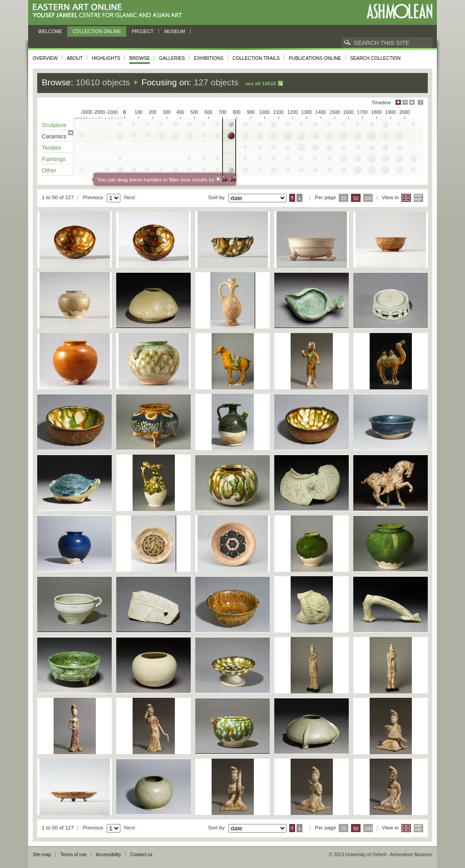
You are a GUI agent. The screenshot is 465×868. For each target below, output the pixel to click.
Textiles (52, 148)
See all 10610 (260, 83)
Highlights (106, 58)
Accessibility (109, 855)
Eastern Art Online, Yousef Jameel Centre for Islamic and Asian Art (110, 11)
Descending (299, 198)
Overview (45, 58)
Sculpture (54, 125)
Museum (175, 32)
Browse (140, 58)
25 (344, 199)
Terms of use (73, 855)
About (75, 58)
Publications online (315, 58)
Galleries (172, 58)
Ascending (292, 198)
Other (49, 170)
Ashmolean (399, 11)
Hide (412, 102)
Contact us (141, 855)
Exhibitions (209, 58)
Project (143, 32)
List (418, 198)
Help (420, 102)
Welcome (50, 32)
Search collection (375, 58)
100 (368, 199)
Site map (42, 855)
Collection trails (256, 58)
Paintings (54, 159)
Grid (406, 198)
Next (129, 197)
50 (356, 199)
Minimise (405, 102)
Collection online (97, 32)
